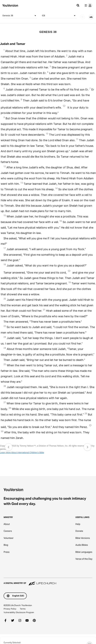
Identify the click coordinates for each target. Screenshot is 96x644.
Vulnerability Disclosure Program (19, 612)
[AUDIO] (82, 17)
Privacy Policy (10, 609)
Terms (23, 609)
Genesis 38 (20, 16)
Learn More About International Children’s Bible (22, 453)
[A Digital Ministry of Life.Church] (48, 582)
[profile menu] (88, 5)
